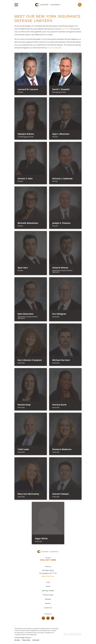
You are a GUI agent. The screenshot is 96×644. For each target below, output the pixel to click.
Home (48, 586)
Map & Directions (48, 576)
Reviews (48, 599)
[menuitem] (17, 640)
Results (48, 603)
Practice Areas (48, 595)
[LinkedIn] (43, 618)
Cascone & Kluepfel (54, 48)
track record (66, 29)
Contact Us (48, 608)
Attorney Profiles (48, 591)
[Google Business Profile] (53, 618)
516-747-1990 (48, 560)
